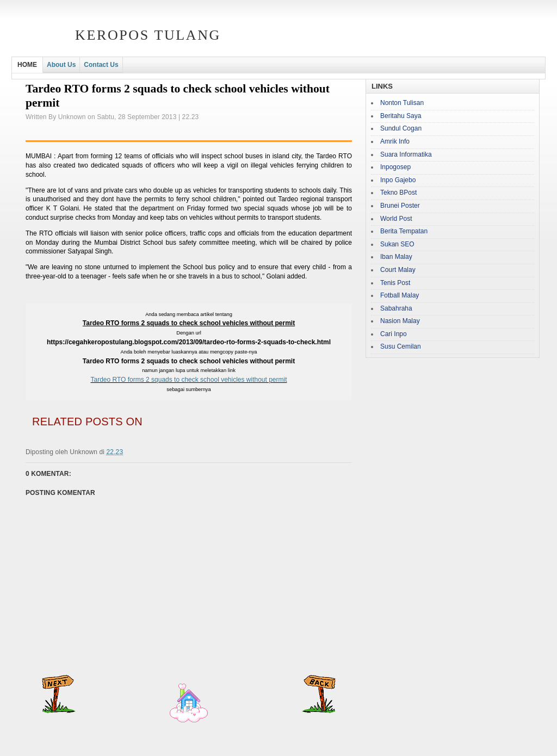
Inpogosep (395, 167)
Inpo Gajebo (398, 180)
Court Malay (398, 270)
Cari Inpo (394, 334)
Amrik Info (395, 141)
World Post (396, 219)
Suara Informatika (406, 154)
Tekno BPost (398, 193)
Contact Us (101, 65)
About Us (61, 65)
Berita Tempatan (404, 231)
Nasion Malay (400, 321)
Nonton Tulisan (402, 103)
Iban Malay (396, 257)
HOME (27, 65)
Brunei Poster (400, 206)
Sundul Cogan (401, 128)
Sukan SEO (397, 244)
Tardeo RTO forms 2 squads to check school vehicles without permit (188, 380)
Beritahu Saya (401, 116)
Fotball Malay (400, 295)
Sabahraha (396, 308)
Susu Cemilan (401, 346)
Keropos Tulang (148, 35)
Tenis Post (395, 283)
